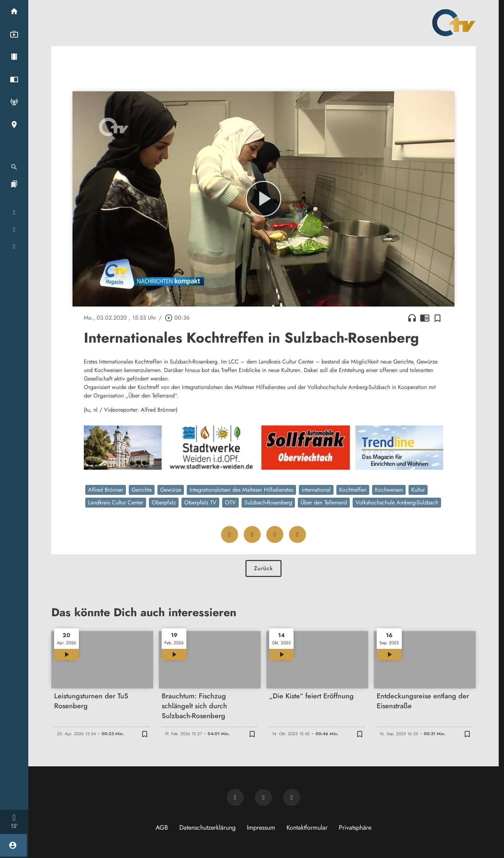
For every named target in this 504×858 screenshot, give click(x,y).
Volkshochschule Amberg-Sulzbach (397, 502)
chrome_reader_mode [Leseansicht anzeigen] (425, 318)
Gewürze (171, 490)
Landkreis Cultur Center (116, 502)
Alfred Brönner (106, 490)
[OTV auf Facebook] (263, 797)
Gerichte (142, 490)
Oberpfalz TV (200, 502)
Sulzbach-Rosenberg (268, 502)
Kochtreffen (353, 490)
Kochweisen (389, 490)
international (316, 490)
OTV (230, 502)
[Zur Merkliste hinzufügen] (438, 318)
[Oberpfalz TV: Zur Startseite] (454, 23)
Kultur (418, 490)
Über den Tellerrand (324, 502)
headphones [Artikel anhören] (412, 318)
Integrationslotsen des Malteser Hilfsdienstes (241, 490)
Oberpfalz (164, 502)
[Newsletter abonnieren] (235, 797)
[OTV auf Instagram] (292, 797)
